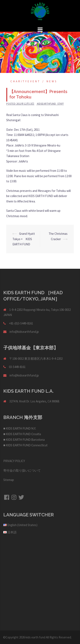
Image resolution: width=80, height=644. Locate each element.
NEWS (52, 81)
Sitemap (9, 480)
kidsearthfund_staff (50, 104)
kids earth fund (35, 637)
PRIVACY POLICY (14, 461)
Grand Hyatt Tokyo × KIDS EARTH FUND (24, 239)
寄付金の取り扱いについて (22, 470)
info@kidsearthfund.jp (24, 332)
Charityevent (25, 81)
